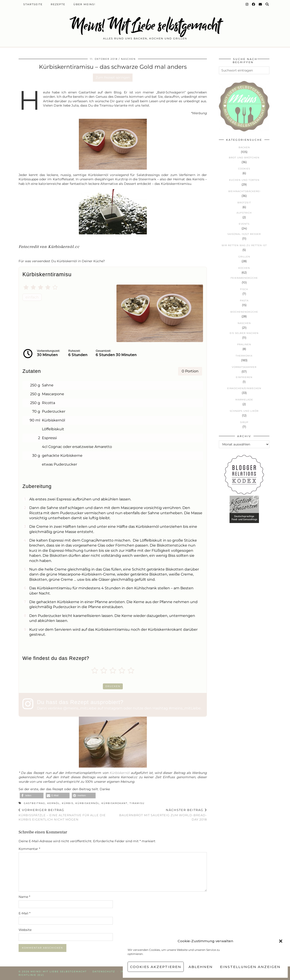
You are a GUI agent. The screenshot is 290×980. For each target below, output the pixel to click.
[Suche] (267, 4)
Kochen (244, 268)
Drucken (113, 686)
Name (24, 897)
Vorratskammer (244, 367)
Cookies (244, 169)
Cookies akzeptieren (156, 967)
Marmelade (244, 400)
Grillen (244, 257)
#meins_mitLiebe (185, 708)
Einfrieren (244, 377)
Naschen (128, 59)
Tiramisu (137, 803)
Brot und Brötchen (244, 158)
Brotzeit (244, 203)
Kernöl (54, 803)
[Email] (261, 4)
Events (244, 224)
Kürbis (68, 803)
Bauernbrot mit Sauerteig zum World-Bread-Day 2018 (160, 815)
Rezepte (58, 4)
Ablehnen (201, 967)
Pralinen (244, 344)
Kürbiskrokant (115, 803)
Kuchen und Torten (244, 180)
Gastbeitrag (35, 803)
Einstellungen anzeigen (250, 967)
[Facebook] (254, 4)
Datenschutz (104, 972)
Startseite (33, 4)
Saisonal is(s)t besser (244, 234)
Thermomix (244, 356)
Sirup (244, 422)
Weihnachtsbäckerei (244, 191)
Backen (244, 147)
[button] (281, 941)
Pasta (244, 301)
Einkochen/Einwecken (244, 388)
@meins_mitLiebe (80, 708)
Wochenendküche (244, 312)
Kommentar (29, 849)
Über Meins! (84, 4)
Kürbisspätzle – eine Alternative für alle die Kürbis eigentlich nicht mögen (66, 815)
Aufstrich (244, 213)
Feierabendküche (244, 278)
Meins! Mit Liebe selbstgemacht (145, 25)
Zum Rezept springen (113, 77)
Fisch (244, 289)
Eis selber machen (244, 333)
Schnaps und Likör (244, 411)
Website (25, 930)
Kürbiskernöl (120, 773)
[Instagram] (247, 4)
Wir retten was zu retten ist (244, 245)
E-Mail (24, 913)
